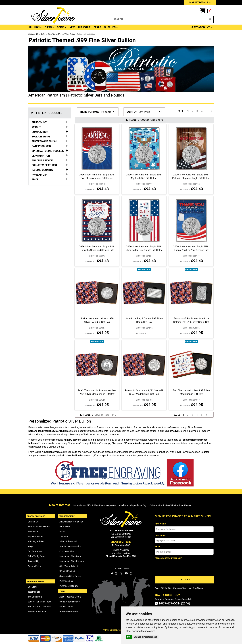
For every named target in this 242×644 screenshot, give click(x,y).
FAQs (30, 546)
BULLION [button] (35, 27)
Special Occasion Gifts (70, 546)
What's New (65, 527)
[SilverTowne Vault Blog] (131, 573)
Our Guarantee (35, 551)
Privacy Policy (34, 566)
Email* (158, 547)
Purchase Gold (66, 581)
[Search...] (159, 19)
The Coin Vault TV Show (39, 607)
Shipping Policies (36, 541)
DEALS (97, 27)
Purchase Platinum (69, 586)
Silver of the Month (68, 541)
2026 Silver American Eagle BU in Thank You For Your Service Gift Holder (191, 250)
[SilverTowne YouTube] (126, 573)
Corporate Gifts (67, 551)
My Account (33, 532)
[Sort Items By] (150, 112)
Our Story (32, 587)
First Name (160, 524)
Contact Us (33, 522)
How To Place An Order (39, 527)
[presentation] (178, 566)
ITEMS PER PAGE (90, 112)
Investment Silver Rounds (72, 561)
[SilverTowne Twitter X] (121, 573)
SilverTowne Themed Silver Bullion (62, 34)
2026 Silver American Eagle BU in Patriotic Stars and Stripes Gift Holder (97, 250)
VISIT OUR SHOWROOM (121, 531)
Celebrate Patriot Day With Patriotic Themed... (171, 505)
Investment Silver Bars (70, 556)
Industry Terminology (70, 602)
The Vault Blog (35, 597)
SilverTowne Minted (69, 566)
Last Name (160, 535)
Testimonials (34, 592)
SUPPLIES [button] (111, 27)
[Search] (210, 19)
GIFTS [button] (49, 27)
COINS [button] (62, 27)
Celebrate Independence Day (133, 505)
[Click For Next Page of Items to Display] (211, 111)
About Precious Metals (70, 597)
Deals (62, 532)
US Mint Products (68, 571)
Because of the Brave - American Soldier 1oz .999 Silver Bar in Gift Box (191, 322)
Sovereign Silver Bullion (70, 576)
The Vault (64, 537)
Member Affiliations (37, 612)
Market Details (66, 607)
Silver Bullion (41, 34)
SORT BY (132, 112)
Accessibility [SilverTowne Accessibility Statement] (34, 561)
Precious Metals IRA (69, 612)
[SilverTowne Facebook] (112, 573)
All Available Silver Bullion (71, 522)
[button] (206, 11)
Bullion (31, 34)
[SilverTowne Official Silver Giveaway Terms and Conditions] (179, 588)
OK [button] (129, 637)
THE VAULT (84, 27)
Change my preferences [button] (145, 637)
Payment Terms (35, 537)
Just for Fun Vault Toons (40, 602)
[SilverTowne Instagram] (116, 573)
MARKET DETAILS (200, 2)
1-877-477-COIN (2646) (172, 603)
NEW (72, 27)
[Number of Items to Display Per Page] (108, 112)
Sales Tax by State (36, 556)
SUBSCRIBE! (184, 580)
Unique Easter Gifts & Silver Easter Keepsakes (95, 505)
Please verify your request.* (169, 558)
